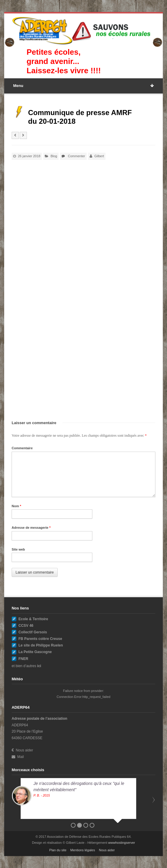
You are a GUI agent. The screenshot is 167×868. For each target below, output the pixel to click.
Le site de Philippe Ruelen (41, 645)
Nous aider (22, 750)
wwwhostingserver (122, 843)
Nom (16, 506)
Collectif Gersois (33, 632)
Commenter (76, 156)
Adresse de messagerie (31, 528)
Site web (18, 549)
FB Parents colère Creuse (40, 639)
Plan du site (58, 850)
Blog (54, 156)
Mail (18, 757)
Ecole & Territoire (33, 619)
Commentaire (22, 448)
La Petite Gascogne (35, 652)
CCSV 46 (26, 626)
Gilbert (99, 156)
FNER (23, 659)
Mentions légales (83, 850)
